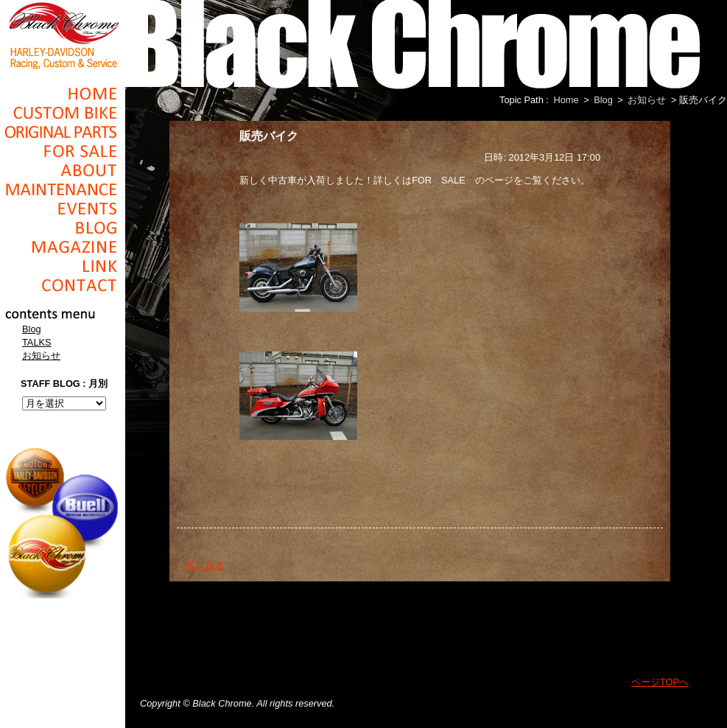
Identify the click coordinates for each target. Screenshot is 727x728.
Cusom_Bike (63, 113)
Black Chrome (63, 35)
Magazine (63, 247)
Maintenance (63, 189)
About (63, 170)
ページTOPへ (660, 682)
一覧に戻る (201, 566)
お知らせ (41, 356)
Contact (63, 285)
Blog (63, 228)
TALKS (37, 342)
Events (63, 209)
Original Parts (63, 132)
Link (63, 266)
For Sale (63, 151)
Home (63, 94)
